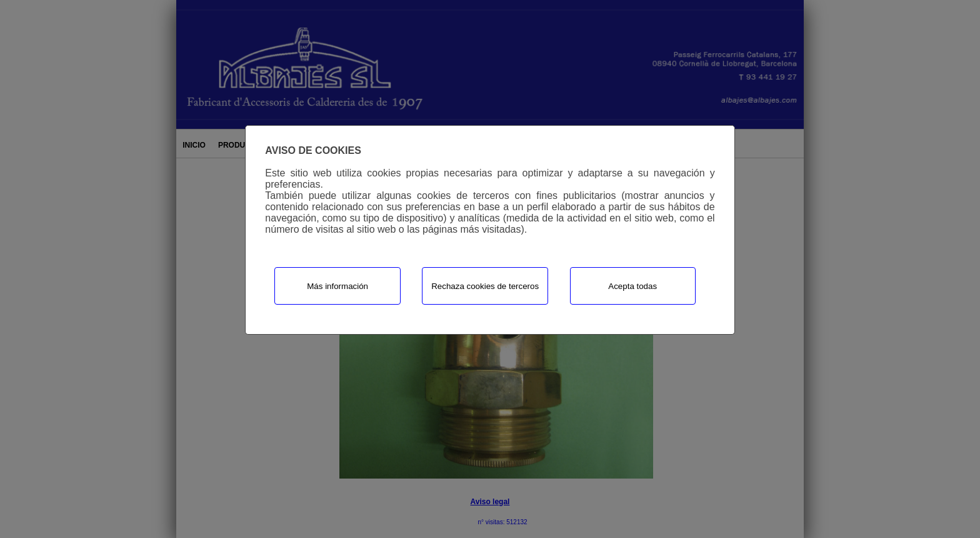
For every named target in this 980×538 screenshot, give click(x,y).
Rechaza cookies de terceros (485, 286)
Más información (337, 286)
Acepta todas (632, 286)
